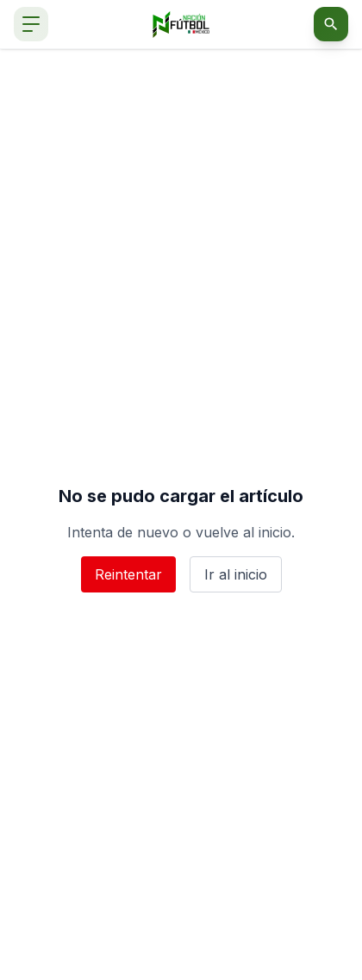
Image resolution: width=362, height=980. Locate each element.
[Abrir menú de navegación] (31, 24)
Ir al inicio (236, 574)
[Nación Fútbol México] (181, 25)
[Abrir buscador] (331, 24)
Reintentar (128, 574)
